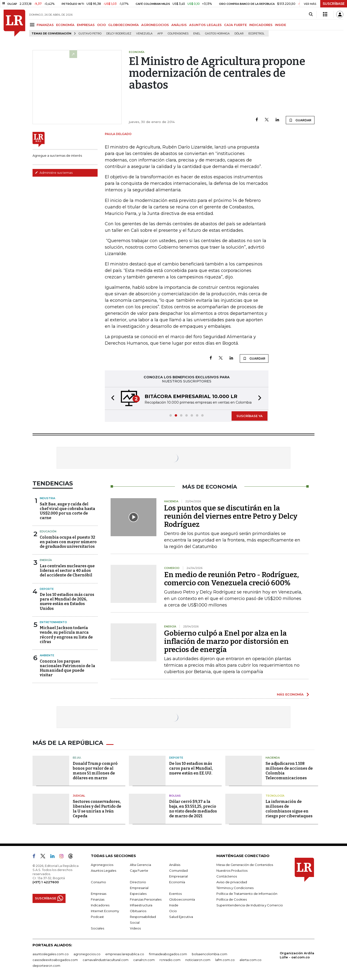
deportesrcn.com (46, 966)
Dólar (239, 34)
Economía (177, 882)
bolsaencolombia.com (210, 954)
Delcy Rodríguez (119, 34)
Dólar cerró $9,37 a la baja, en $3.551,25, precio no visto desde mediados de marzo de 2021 (193, 809)
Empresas (99, 894)
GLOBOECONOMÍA (123, 25)
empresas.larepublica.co (125, 954)
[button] (111, 398)
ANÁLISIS (179, 25)
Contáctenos (227, 876)
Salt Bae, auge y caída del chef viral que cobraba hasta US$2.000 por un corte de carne (67, 511)
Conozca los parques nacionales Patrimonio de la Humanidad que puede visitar (67, 668)
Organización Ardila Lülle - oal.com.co (297, 955)
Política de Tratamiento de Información (247, 894)
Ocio (173, 911)
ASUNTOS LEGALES (205, 25)
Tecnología (275, 796)
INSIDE (280, 25)
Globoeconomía (182, 899)
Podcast (97, 917)
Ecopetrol (256, 34)
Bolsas (175, 796)
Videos (135, 928)
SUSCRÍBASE (334, 4)
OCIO (101, 25)
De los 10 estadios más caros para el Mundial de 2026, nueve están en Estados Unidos (67, 602)
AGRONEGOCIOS (155, 25)
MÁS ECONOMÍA (290, 694)
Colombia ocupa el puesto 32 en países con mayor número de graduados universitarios (68, 542)
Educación (48, 531)
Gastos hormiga (217, 34)
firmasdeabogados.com (168, 954)
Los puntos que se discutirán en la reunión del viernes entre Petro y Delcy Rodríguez (231, 516)
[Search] (311, 14)
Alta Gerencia (140, 865)
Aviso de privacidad (232, 882)
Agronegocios (102, 865)
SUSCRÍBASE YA (250, 416)
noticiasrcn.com (198, 960)
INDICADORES (261, 25)
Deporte (47, 589)
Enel (197, 34)
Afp (160, 34)
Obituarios (138, 911)
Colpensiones (178, 34)
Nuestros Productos (232, 870)
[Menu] (33, 25)
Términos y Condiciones (235, 888)
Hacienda (273, 758)
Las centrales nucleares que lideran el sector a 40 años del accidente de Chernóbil (67, 571)
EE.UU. (77, 758)
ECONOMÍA (65, 25)
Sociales (97, 928)
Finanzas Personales (146, 899)
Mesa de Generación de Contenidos (245, 865)
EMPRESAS (86, 25)
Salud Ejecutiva (181, 917)
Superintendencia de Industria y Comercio (250, 905)
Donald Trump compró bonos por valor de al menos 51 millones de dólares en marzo (95, 771)
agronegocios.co (87, 954)
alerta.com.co (250, 960)
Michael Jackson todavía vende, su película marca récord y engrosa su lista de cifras (66, 635)
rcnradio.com (170, 960)
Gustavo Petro (90, 34)
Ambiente (47, 655)
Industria (47, 498)
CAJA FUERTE (235, 25)
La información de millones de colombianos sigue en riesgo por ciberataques (289, 809)
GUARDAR (300, 120)
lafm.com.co (225, 960)
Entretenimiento (53, 622)
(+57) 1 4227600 (46, 882)
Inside (174, 905)
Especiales (138, 894)
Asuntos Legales (103, 870)
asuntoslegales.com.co (51, 954)
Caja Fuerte (139, 870)
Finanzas (98, 899)
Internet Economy (105, 911)
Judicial (79, 796)
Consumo (98, 882)
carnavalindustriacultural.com (106, 960)
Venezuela (144, 34)
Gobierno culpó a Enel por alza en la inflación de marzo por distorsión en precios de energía (226, 641)
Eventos (175, 894)
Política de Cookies (232, 899)
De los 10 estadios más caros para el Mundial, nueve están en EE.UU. (191, 768)
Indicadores (100, 905)
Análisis (175, 865)
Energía (46, 560)
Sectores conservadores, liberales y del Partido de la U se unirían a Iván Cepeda (97, 809)
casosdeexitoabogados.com (55, 960)
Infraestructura (141, 905)
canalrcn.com (144, 960)
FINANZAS (45, 25)
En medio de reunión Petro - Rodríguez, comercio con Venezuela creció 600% (231, 579)
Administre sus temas (54, 173)
